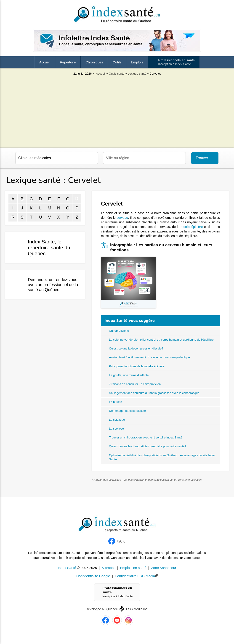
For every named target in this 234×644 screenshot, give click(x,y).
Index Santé (67, 568)
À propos (109, 568)
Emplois (137, 62)
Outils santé (117, 74)
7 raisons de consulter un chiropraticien (135, 384)
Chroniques (94, 62)
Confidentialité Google (93, 576)
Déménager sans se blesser (128, 411)
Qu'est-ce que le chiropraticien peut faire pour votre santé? (148, 446)
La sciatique (117, 420)
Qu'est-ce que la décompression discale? (136, 348)
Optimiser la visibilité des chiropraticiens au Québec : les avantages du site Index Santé (162, 457)
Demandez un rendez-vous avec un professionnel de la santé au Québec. (53, 285)
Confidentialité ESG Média (135, 576)
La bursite (116, 402)
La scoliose (116, 429)
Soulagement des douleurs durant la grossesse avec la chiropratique (154, 393)
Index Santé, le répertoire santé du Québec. (49, 248)
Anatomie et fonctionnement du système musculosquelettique (149, 357)
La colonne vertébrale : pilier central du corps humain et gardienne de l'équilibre (161, 340)
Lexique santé (137, 74)
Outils (117, 62)
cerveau (122, 218)
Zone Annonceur (164, 568)
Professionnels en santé (176, 62)
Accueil (45, 62)
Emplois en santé (133, 568)
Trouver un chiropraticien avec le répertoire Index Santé (146, 437)
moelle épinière (192, 227)
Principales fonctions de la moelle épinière (137, 366)
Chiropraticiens (119, 331)
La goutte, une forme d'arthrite (129, 375)
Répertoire (68, 62)
